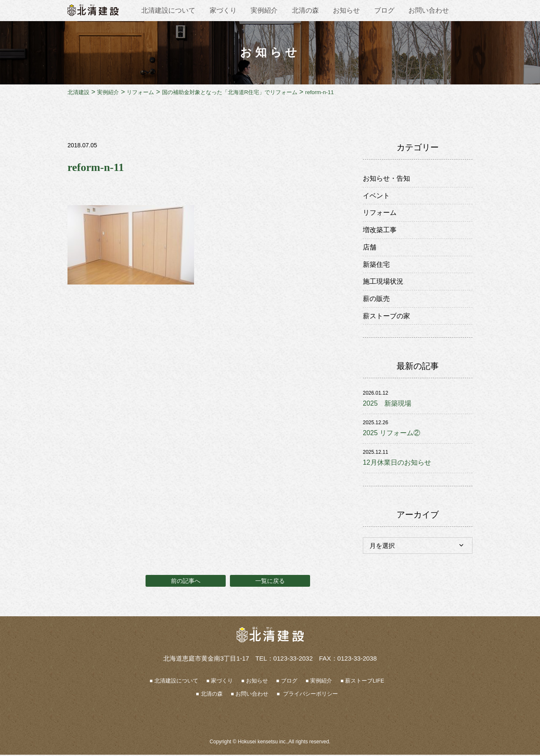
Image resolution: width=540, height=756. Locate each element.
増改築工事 (380, 230)
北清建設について (168, 10)
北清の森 (305, 10)
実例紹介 (264, 10)
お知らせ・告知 (386, 178)
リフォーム (380, 213)
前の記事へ (186, 582)
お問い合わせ (429, 10)
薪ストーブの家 (386, 317)
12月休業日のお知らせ (397, 464)
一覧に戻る (270, 582)
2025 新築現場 (387, 405)
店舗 (370, 248)
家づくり (223, 10)
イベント (376, 196)
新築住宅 (376, 265)
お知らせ (346, 10)
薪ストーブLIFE (364, 682)
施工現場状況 (383, 282)
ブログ (384, 10)
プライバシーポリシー (310, 695)
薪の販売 (376, 299)
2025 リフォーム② (391, 434)
